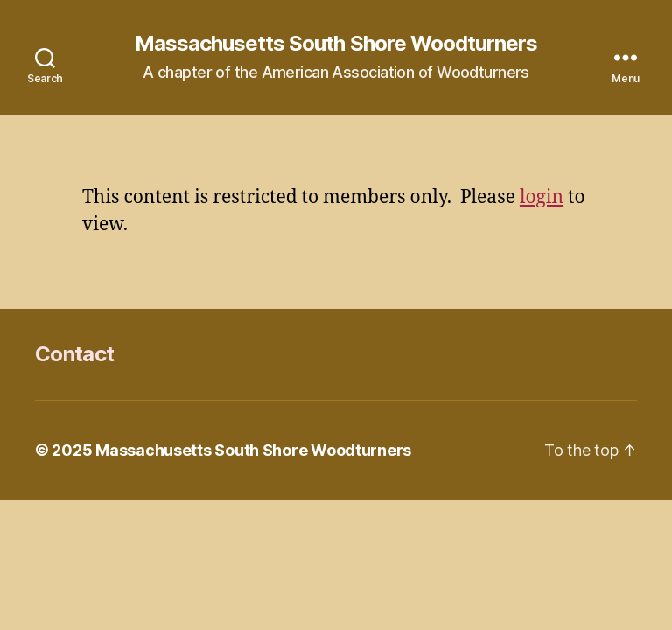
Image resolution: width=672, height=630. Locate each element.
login (542, 197)
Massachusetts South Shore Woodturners (336, 44)
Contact (74, 354)
